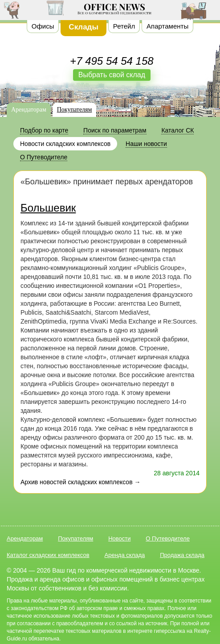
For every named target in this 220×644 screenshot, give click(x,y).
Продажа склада (182, 555)
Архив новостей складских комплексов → (80, 482)
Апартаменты (167, 26)
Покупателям (75, 110)
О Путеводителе (168, 538)
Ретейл (124, 26)
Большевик (48, 208)
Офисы (43, 26)
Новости (119, 538)
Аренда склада (125, 555)
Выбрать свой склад (112, 75)
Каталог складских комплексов (48, 555)
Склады (84, 27)
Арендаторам (29, 110)
